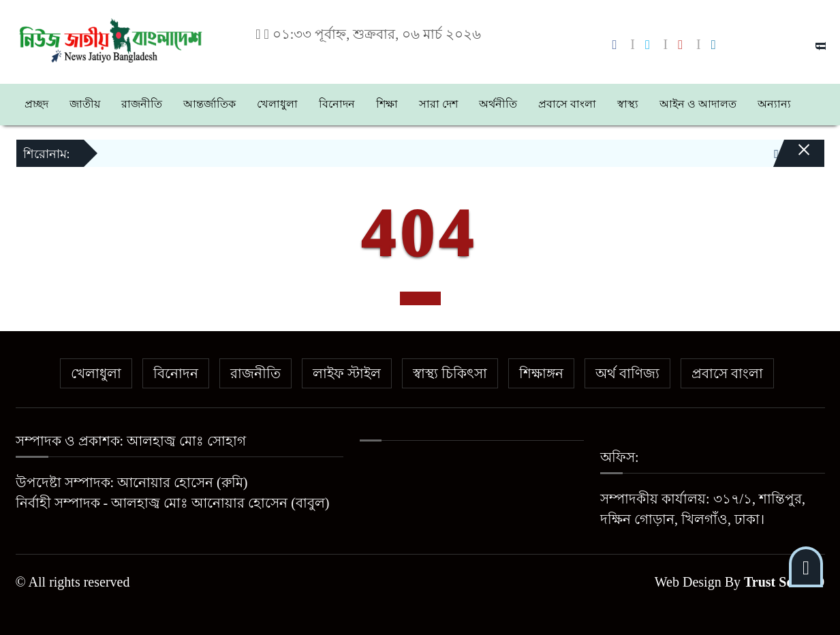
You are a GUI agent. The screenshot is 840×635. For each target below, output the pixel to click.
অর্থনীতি (498, 104)
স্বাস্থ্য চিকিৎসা (450, 373)
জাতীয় (85, 104)
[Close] (792, 159)
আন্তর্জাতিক (209, 104)
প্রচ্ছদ (36, 104)
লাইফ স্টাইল (347, 373)
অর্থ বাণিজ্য (627, 373)
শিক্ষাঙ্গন (541, 373)
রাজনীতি (142, 104)
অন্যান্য (774, 104)
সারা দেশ (438, 104)
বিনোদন (337, 104)
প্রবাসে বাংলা (567, 104)
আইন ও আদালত (698, 104)
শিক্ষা (387, 104)
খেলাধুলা (277, 104)
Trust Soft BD (784, 582)
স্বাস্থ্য (628, 104)
